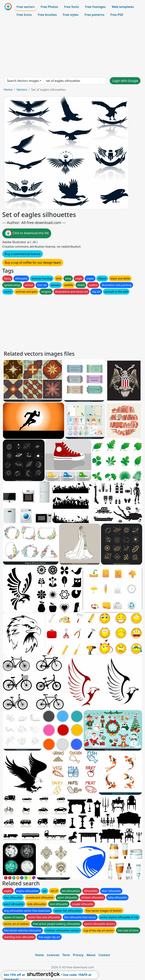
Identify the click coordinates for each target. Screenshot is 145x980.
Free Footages (95, 7)
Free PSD (117, 15)
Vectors (22, 90)
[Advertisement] (72, 48)
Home (8, 90)
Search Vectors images (23, 81)
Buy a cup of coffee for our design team (33, 263)
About (91, 955)
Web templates (123, 7)
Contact (104, 955)
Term (66, 955)
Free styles (71, 15)
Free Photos (49, 7)
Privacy (78, 955)
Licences (53, 955)
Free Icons (24, 15)
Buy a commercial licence (23, 254)
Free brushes (47, 15)
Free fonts (72, 7)
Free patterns (94, 15)
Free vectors (26, 7)
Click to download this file (27, 233)
